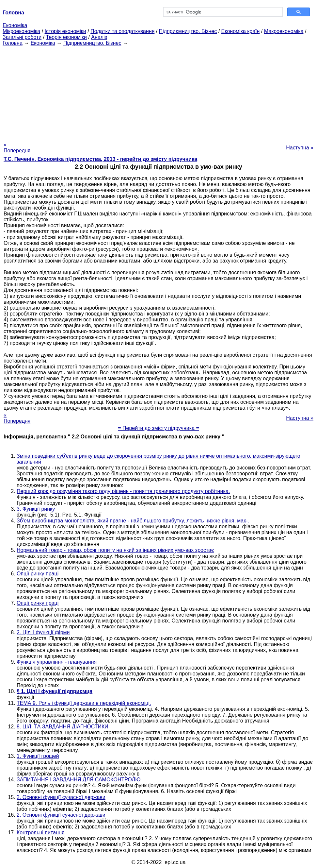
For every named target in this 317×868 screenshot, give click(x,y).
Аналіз (99, 37)
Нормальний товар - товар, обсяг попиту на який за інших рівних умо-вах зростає (115, 550)
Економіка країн (241, 31)
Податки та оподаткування (122, 31)
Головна (13, 43)
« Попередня (17, 148)
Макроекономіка (284, 31)
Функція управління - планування (57, 662)
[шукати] (222, 12)
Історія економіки (65, 31)
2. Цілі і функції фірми (43, 632)
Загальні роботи (22, 37)
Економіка (15, 25)
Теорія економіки (66, 37)
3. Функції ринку (36, 509)
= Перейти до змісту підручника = (158, 428)
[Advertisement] (158, 92)
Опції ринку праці (38, 574)
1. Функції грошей (38, 756)
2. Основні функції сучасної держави (61, 797)
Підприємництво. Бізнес (188, 31)
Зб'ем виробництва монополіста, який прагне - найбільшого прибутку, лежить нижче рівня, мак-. (133, 521)
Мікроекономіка (21, 31)
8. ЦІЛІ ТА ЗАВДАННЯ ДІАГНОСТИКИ (63, 727)
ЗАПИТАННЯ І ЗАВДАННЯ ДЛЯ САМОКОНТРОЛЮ (79, 780)
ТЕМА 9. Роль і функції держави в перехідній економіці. (84, 703)
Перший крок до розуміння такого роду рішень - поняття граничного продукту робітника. (123, 491)
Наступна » (300, 148)
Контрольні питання (40, 833)
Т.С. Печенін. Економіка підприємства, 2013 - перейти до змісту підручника (100, 159)
